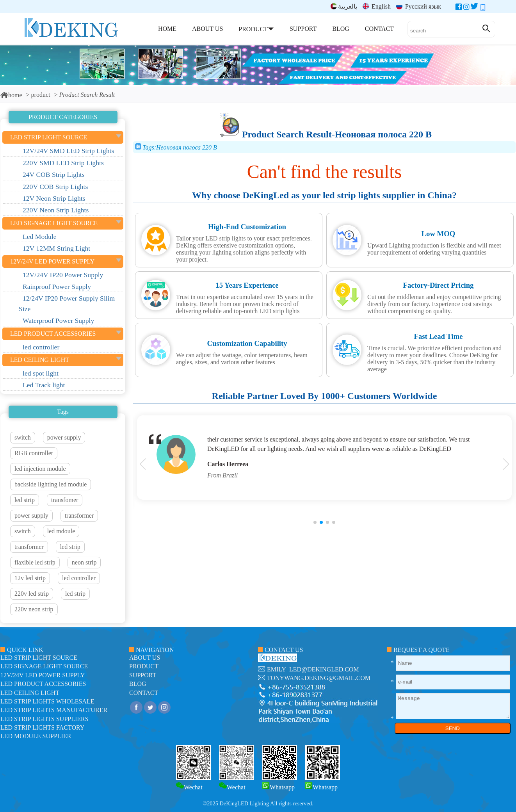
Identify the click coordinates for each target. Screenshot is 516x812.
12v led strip (30, 578)
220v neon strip (34, 609)
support (143, 675)
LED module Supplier (36, 736)
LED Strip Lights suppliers (44, 719)
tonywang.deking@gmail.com (319, 678)
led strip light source (39, 658)
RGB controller (34, 453)
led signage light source (44, 666)
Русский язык (419, 6)
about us (145, 658)
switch (23, 437)
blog (138, 684)
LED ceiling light (30, 693)
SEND (453, 728)
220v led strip (32, 594)
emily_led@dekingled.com (313, 669)
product (41, 95)
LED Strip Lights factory (42, 727)
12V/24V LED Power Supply (43, 675)
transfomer (65, 500)
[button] (315, 522)
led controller (79, 578)
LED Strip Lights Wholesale (47, 701)
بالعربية (344, 6)
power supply (64, 437)
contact (144, 693)
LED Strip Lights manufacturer (54, 710)
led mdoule (61, 531)
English (377, 6)
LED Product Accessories (43, 684)
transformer (79, 516)
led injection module (40, 469)
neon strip (84, 562)
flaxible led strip (35, 562)
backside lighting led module (51, 484)
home (11, 95)
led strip (25, 500)
